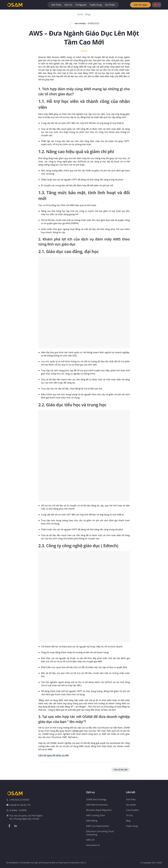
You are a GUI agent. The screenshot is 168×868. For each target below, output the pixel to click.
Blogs (88, 14)
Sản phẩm (110, 5)
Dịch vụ (68, 5)
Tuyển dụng (96, 5)
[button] (84, 302)
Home (80, 14)
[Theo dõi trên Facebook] (9, 826)
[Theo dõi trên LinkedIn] (16, 826)
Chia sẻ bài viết (121, 770)
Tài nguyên (81, 5)
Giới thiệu (56, 5)
